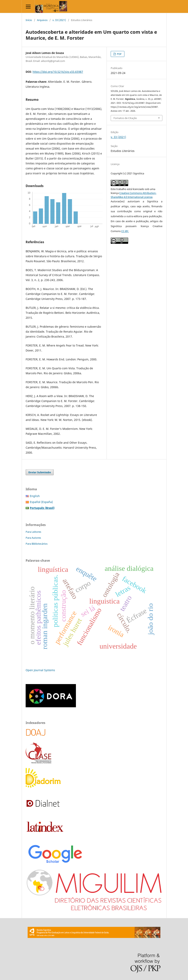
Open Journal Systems (40, 670)
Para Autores (33, 538)
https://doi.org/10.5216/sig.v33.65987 (58, 72)
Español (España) (41, 502)
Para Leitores (33, 532)
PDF (119, 54)
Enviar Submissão (40, 472)
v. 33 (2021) (59, 20)
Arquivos (42, 20)
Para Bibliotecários (37, 544)
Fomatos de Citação (125, 118)
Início (29, 20)
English (35, 496)
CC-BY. (125, 231)
